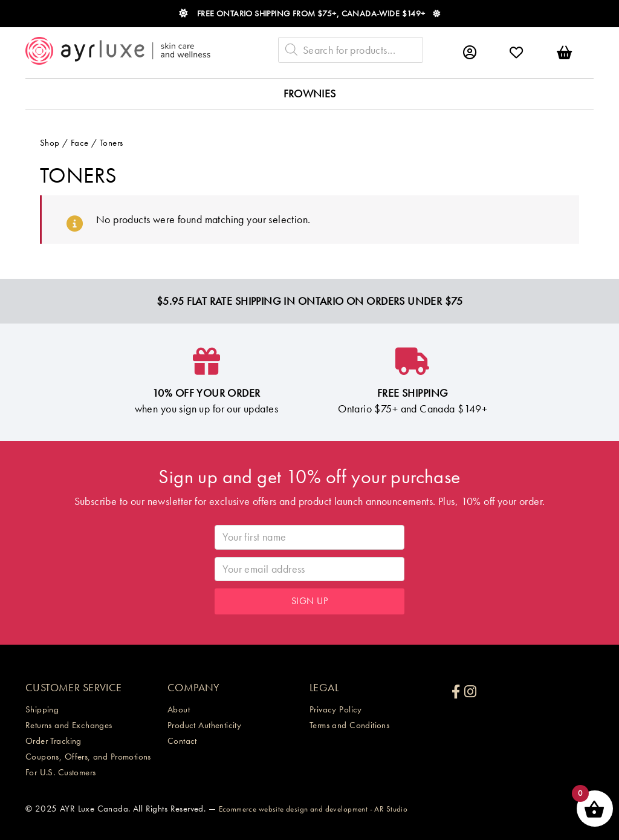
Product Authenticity (204, 725)
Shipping (42, 709)
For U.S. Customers (61, 772)
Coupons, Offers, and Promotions (88, 757)
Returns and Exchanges (69, 725)
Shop (50, 143)
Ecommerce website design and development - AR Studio (313, 809)
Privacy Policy (336, 709)
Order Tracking (53, 741)
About (179, 709)
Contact (182, 741)
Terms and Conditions (349, 725)
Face (80, 143)
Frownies (310, 93)
